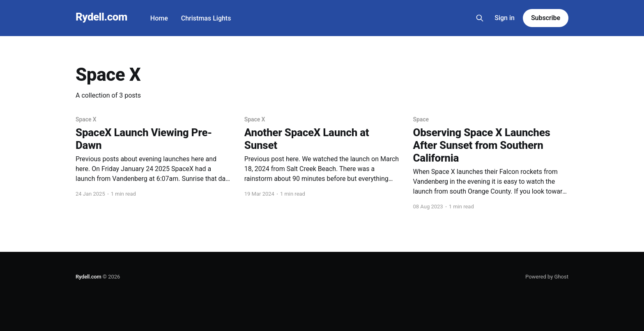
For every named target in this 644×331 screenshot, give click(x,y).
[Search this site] (480, 18)
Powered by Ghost (547, 277)
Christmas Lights (206, 18)
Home (159, 18)
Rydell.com (101, 17)
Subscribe (546, 18)
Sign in (505, 18)
